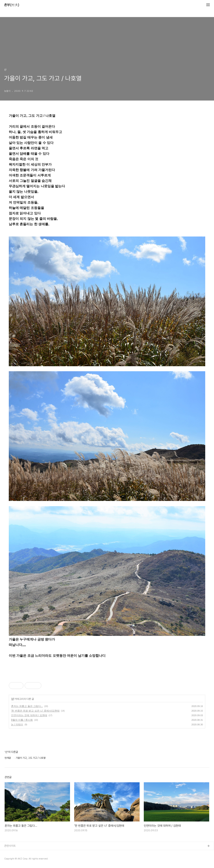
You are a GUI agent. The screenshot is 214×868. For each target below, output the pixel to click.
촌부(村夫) (12, 5)
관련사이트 (10, 846)
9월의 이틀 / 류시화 (22, 720)
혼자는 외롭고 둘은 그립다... (27, 706)
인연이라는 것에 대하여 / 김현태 (29, 715)
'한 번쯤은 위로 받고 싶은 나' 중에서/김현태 (35, 711)
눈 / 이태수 (17, 725)
